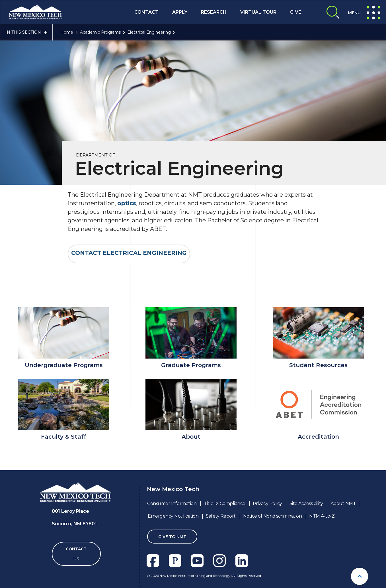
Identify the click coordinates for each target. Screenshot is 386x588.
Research (214, 12)
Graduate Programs (191, 365)
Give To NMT (172, 537)
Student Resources (318, 365)
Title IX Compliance (225, 503)
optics (127, 203)
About (191, 437)
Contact (146, 12)
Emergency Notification (173, 516)
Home (67, 32)
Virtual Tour (258, 12)
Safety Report (221, 516)
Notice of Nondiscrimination (273, 516)
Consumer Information (172, 503)
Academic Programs (100, 32)
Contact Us (76, 554)
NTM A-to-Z (322, 516)
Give (296, 12)
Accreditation (318, 437)
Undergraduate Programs (64, 365)
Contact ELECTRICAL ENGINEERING (129, 253)
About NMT (343, 503)
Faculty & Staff (64, 437)
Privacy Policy (267, 503)
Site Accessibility (306, 503)
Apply (180, 12)
